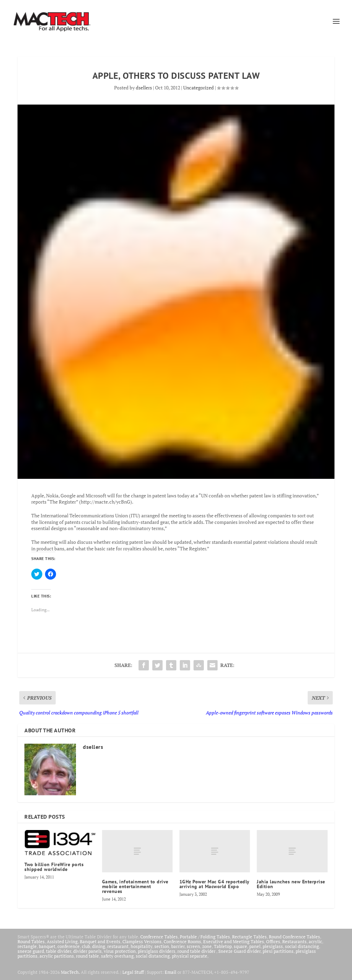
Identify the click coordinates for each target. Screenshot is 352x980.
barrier (178, 946)
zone (207, 946)
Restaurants (294, 941)
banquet (47, 946)
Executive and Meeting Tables (234, 941)
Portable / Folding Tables (205, 937)
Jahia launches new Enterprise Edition (291, 884)
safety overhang (117, 956)
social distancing (302, 946)
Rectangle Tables (249, 937)
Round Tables (31, 941)
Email (170, 972)
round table (87, 956)
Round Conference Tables (294, 937)
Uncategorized (199, 88)
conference (69, 946)
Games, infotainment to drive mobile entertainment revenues (135, 886)
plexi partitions (278, 951)
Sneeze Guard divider (239, 951)
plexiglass (273, 946)
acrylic (315, 941)
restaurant (118, 946)
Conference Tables (159, 937)
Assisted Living (62, 941)
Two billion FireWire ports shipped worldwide (54, 867)
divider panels (87, 951)
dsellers (144, 88)
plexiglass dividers (157, 951)
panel (255, 946)
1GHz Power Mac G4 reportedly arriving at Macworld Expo (214, 884)
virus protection (120, 951)
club (86, 946)
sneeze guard (31, 951)
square (240, 946)
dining (99, 946)
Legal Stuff (133, 972)
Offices (273, 941)
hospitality (141, 946)
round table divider (197, 951)
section (162, 946)
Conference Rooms (182, 941)
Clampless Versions (142, 941)
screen (193, 946)
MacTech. (70, 972)
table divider (59, 951)
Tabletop (223, 946)
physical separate (190, 956)
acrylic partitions (57, 956)
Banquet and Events (100, 941)
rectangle (27, 946)
